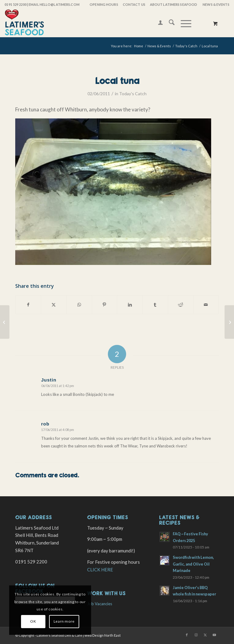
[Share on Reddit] (181, 305)
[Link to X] (205, 635)
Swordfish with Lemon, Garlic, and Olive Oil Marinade (193, 564)
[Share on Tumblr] (155, 305)
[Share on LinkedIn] (130, 305)
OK (33, 621)
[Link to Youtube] (214, 635)
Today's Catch (133, 94)
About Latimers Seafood (174, 4)
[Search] (169, 23)
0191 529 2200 (15, 4)
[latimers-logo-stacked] (24, 23)
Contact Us (134, 4)
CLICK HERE (100, 570)
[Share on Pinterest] (105, 305)
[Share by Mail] (206, 305)
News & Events (216, 4)
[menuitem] (103, 5)
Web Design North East (103, 635)
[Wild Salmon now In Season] (5, 322)
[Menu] (183, 23)
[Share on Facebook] (28, 305)
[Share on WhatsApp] (79, 305)
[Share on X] (54, 305)
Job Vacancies (100, 604)
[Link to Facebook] (187, 635)
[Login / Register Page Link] (157, 23)
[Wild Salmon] (229, 322)
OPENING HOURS (104, 4)
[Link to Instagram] (196, 635)
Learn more (64, 621)
